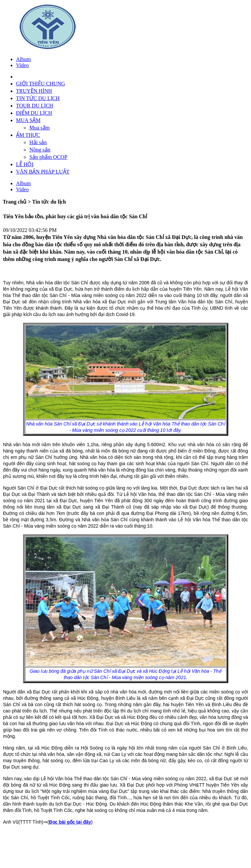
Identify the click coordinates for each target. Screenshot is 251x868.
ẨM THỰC (28, 135)
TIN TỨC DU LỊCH (38, 98)
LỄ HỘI (25, 164)
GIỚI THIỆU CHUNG (40, 84)
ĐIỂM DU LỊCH (34, 113)
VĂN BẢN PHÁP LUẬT (43, 172)
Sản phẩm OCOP (48, 157)
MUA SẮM (28, 120)
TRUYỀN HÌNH (34, 91)
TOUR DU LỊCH (34, 106)
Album (23, 59)
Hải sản (38, 142)
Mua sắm (39, 128)
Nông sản (40, 150)
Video (22, 65)
